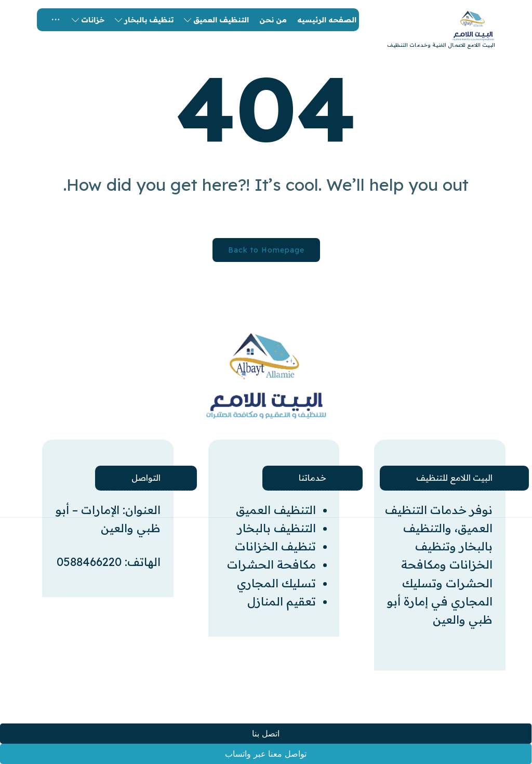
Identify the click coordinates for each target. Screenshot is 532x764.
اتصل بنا (265, 734)
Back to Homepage (266, 250)
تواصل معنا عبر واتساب (265, 754)
